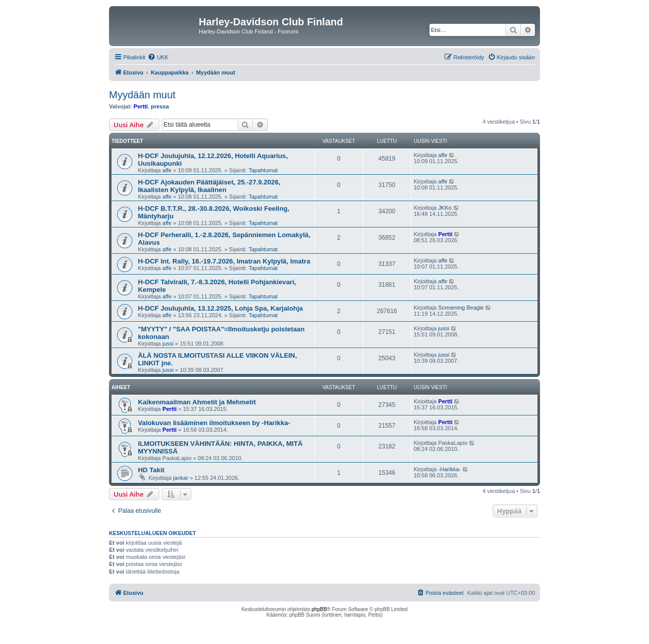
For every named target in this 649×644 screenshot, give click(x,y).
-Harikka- (449, 469)
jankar (181, 478)
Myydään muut (142, 95)
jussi (168, 344)
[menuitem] (158, 57)
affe (167, 170)
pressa (160, 106)
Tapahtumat (263, 170)
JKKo (445, 208)
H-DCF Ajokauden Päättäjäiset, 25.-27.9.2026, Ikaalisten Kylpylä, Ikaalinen (209, 186)
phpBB (319, 609)
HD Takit (151, 470)
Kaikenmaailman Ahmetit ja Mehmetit (197, 402)
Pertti (140, 106)
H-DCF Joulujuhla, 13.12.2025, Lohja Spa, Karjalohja (220, 308)
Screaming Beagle (461, 308)
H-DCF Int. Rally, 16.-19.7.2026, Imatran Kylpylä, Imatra (224, 261)
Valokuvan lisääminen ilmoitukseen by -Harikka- (214, 423)
